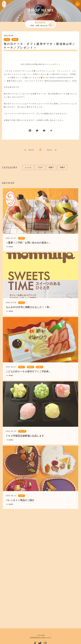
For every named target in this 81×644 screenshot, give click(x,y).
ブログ (7, 40)
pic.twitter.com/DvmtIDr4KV (60, 78)
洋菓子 (15, 40)
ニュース (28, 169)
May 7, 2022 (71, 81)
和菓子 (51, 169)
